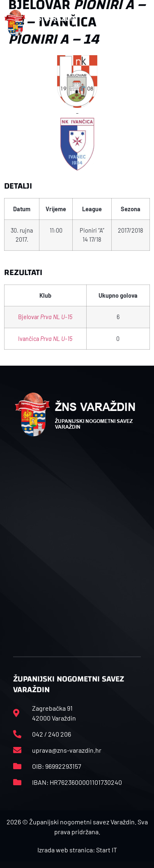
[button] (145, 23)
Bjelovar (45, 317)
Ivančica (45, 339)
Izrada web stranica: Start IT (77, 850)
